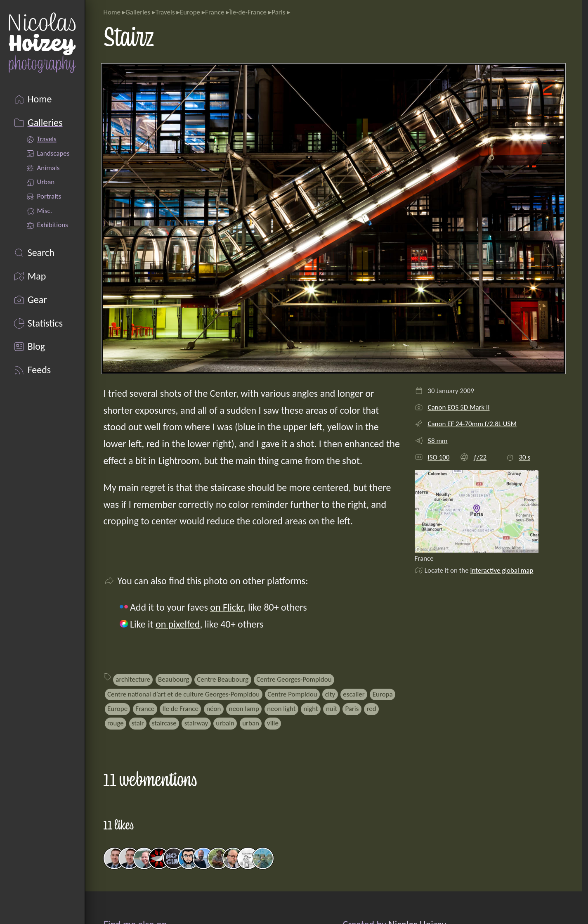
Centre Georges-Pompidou (294, 679)
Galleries (138, 12)
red (372, 709)
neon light (281, 709)
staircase (164, 723)
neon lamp (244, 709)
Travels (165, 12)
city (330, 694)
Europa (383, 694)
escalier (354, 694)
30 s (524, 457)
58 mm (437, 441)
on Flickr (227, 607)
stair (138, 723)
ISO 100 (438, 457)
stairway (196, 723)
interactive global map (502, 570)
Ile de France (180, 709)
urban (251, 723)
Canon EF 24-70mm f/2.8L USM (472, 424)
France (215, 12)
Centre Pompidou (292, 694)
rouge (116, 723)
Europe (190, 12)
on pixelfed (178, 624)
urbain (225, 723)
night (311, 709)
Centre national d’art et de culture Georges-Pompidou (183, 694)
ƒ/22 (480, 457)
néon (214, 709)
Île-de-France (248, 12)
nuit (332, 709)
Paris (278, 12)
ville (273, 723)
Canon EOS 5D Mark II (458, 407)
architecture (133, 679)
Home (112, 12)
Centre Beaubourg (223, 679)
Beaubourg (174, 679)
